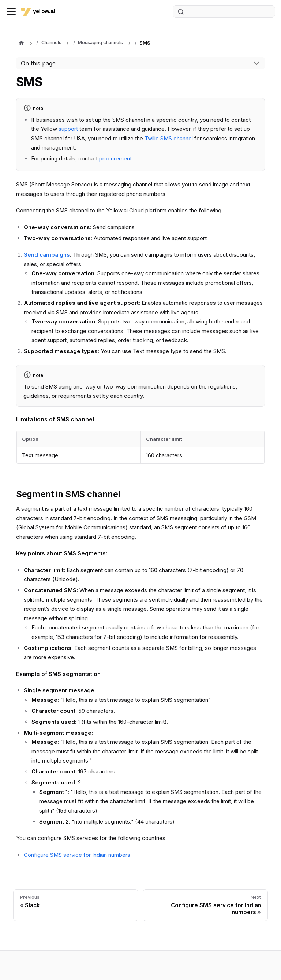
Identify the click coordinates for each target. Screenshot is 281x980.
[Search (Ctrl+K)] (224, 11)
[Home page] (21, 43)
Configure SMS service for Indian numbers (77, 855)
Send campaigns (47, 255)
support (68, 129)
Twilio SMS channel (169, 138)
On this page (38, 63)
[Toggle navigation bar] (11, 12)
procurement (115, 158)
